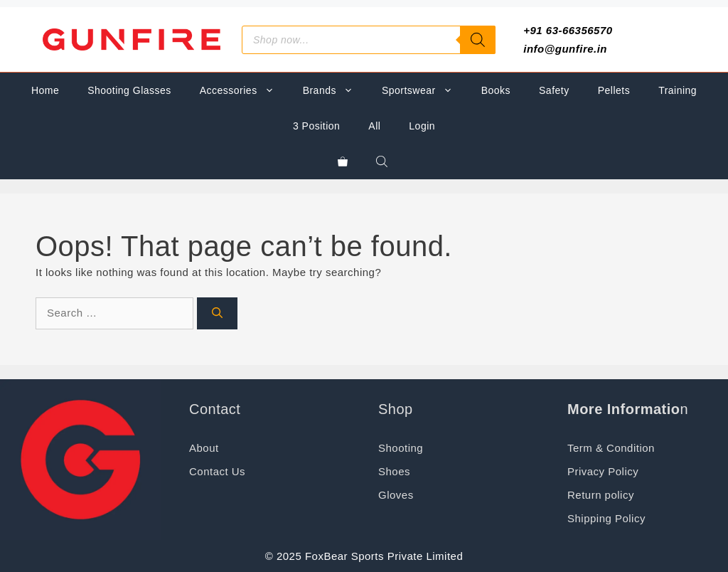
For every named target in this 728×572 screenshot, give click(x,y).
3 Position (316, 126)
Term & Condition (611, 448)
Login (422, 126)
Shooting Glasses (129, 90)
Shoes (394, 471)
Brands (335, 90)
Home (45, 90)
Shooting (401, 448)
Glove (393, 495)
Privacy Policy (603, 471)
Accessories (244, 90)
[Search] (478, 40)
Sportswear (424, 90)
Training (678, 90)
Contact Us (217, 471)
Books (496, 90)
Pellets (614, 90)
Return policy (601, 495)
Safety (554, 90)
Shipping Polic (604, 518)
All (374, 126)
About (204, 448)
